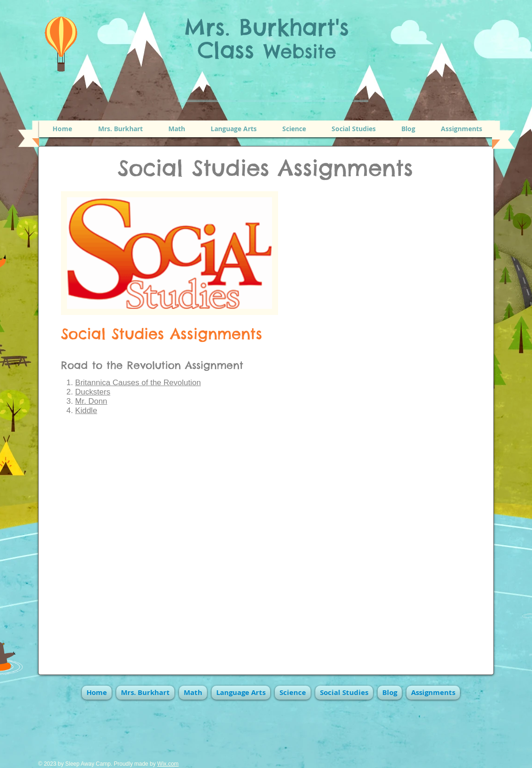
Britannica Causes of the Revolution (138, 383)
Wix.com (168, 764)
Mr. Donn (91, 401)
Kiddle (86, 411)
